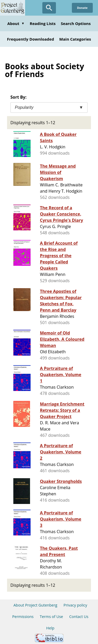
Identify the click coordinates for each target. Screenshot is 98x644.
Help (50, 628)
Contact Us (79, 617)
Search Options (76, 23)
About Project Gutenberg (35, 605)
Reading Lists (43, 23)
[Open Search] (49, 8)
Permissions (23, 617)
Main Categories (75, 39)
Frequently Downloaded (31, 39)
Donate (82, 8)
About (16, 23)
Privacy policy (75, 605)
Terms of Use (51, 617)
